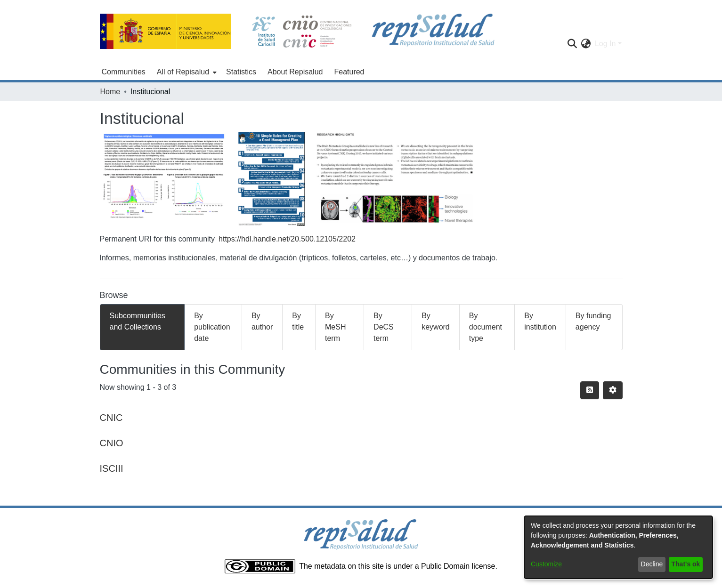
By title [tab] (298, 321)
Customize (546, 564)
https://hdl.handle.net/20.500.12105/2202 (287, 239)
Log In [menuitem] (605, 44)
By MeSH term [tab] (335, 327)
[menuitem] (186, 72)
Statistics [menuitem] (241, 72)
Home (110, 92)
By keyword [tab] (436, 321)
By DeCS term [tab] (384, 327)
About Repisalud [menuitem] (295, 72)
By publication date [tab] (212, 327)
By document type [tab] (486, 327)
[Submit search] (572, 44)
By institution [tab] (540, 321)
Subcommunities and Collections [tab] (138, 321)
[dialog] (618, 547)
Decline (652, 564)
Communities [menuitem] (124, 72)
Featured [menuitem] (349, 72)
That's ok (686, 564)
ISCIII (112, 468)
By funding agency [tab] (593, 321)
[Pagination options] (613, 390)
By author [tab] (262, 321)
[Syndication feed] (590, 390)
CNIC (111, 418)
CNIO (112, 443)
